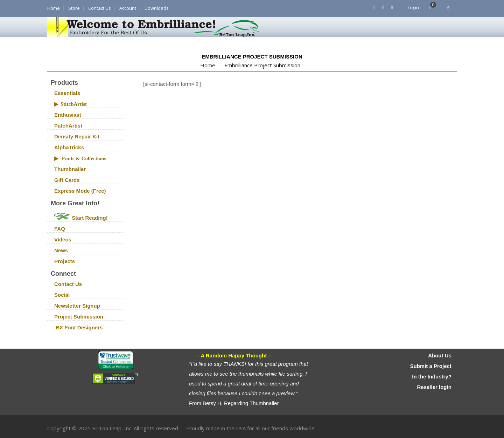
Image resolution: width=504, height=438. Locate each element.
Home (54, 8)
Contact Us (100, 8)
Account (128, 8)
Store (74, 8)
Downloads (157, 8)
